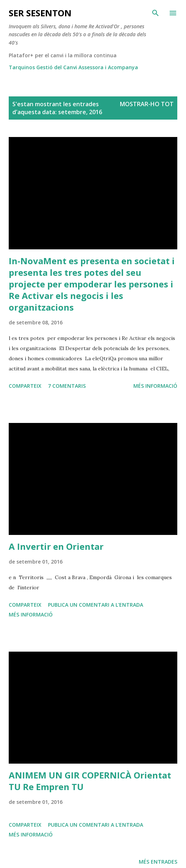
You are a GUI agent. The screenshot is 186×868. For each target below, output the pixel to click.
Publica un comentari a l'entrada (96, 605)
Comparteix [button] (25, 386)
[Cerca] (155, 13)
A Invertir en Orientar (56, 546)
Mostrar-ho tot (147, 104)
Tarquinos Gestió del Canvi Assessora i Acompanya (73, 67)
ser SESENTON (40, 13)
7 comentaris (67, 386)
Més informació (155, 386)
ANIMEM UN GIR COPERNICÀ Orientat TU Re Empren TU (90, 781)
